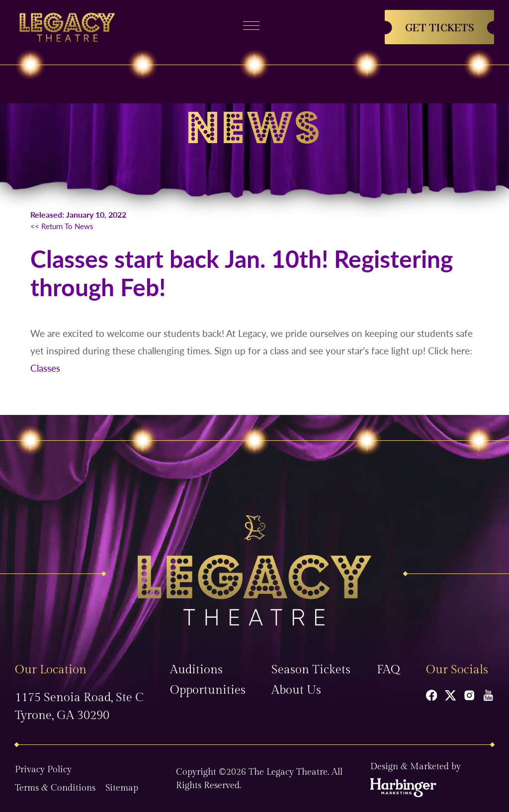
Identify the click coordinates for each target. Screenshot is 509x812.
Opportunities (208, 690)
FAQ (388, 670)
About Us (296, 690)
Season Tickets (311, 670)
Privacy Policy (43, 770)
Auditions (196, 670)
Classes (45, 368)
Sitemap (122, 788)
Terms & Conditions (55, 788)
